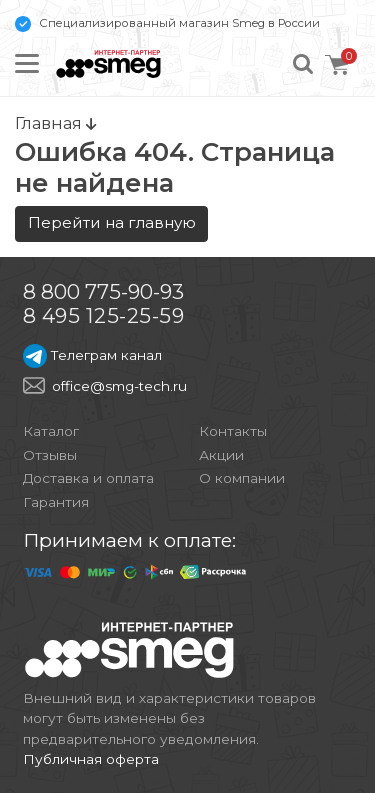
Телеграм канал (92, 355)
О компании (242, 478)
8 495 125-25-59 (104, 315)
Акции (221, 455)
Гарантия (56, 502)
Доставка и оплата (88, 478)
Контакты (233, 431)
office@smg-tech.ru (119, 386)
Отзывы (50, 455)
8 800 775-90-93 (103, 291)
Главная (55, 123)
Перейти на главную (112, 222)
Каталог (51, 431)
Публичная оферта (91, 759)
